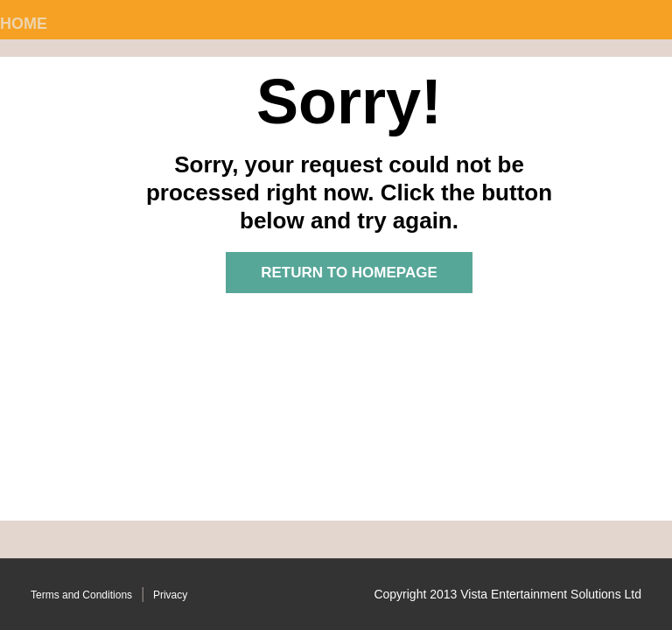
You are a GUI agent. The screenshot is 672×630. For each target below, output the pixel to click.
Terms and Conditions (81, 595)
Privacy (170, 595)
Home (24, 24)
